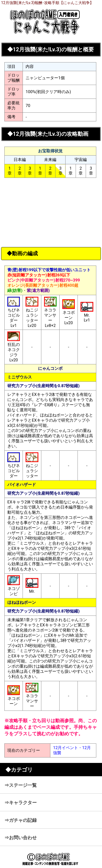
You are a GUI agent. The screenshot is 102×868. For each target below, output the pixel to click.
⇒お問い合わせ (21, 838)
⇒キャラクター (21, 803)
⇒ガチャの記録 (21, 820)
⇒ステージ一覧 (21, 785)
